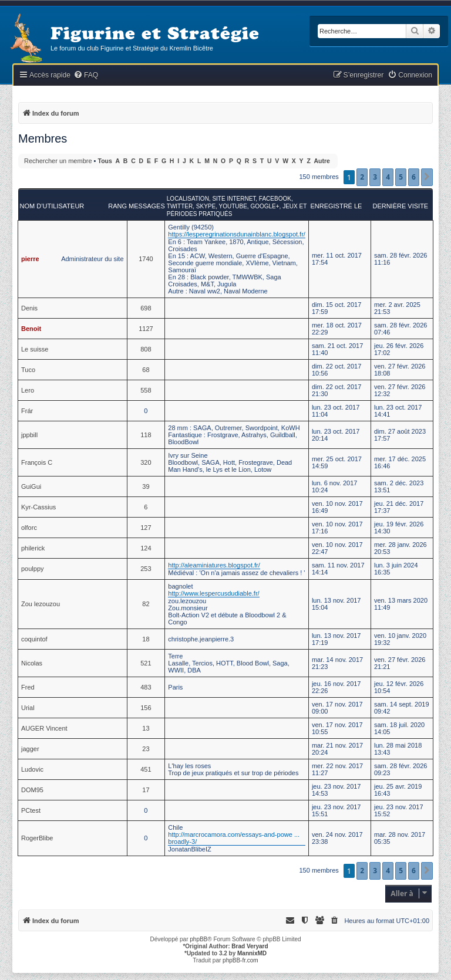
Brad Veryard (250, 946)
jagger (30, 749)
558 (146, 390)
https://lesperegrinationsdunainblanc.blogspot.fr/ (237, 234)
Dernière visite (400, 206)
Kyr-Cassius (38, 507)
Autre (322, 161)
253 (146, 569)
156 (146, 708)
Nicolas (32, 663)
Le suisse (35, 349)
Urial (28, 708)
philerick (33, 548)
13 (146, 728)
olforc (29, 528)
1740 (146, 259)
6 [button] (414, 177)
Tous (105, 161)
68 (146, 370)
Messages (147, 206)
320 (146, 462)
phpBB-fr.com (240, 960)
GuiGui (31, 486)
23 (146, 749)
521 (146, 663)
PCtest (31, 810)
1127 (146, 329)
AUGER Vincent (44, 728)
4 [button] (388, 177)
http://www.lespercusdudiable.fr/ (213, 593)
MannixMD (252, 953)
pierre (30, 259)
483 (146, 687)
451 (146, 769)
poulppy (33, 569)
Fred (28, 687)
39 (146, 486)
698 (146, 308)
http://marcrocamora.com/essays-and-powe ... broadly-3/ (234, 838)
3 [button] (375, 177)
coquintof (34, 639)
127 (146, 528)
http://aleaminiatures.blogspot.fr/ (214, 565)
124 (146, 548)
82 (146, 604)
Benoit (31, 329)
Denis (29, 308)
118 (146, 435)
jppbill (29, 435)
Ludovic (32, 769)
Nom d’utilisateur (52, 206)
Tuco (28, 370)
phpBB (198, 939)
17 (146, 790)
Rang (117, 206)
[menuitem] (86, 75)
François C (37, 462)
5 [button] (401, 177)
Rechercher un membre (58, 161)
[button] (427, 177)
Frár (27, 411)
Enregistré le (336, 206)
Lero (28, 390)
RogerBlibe (37, 838)
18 (146, 639)
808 (146, 349)
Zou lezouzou (41, 604)
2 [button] (362, 177)
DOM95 (32, 790)
